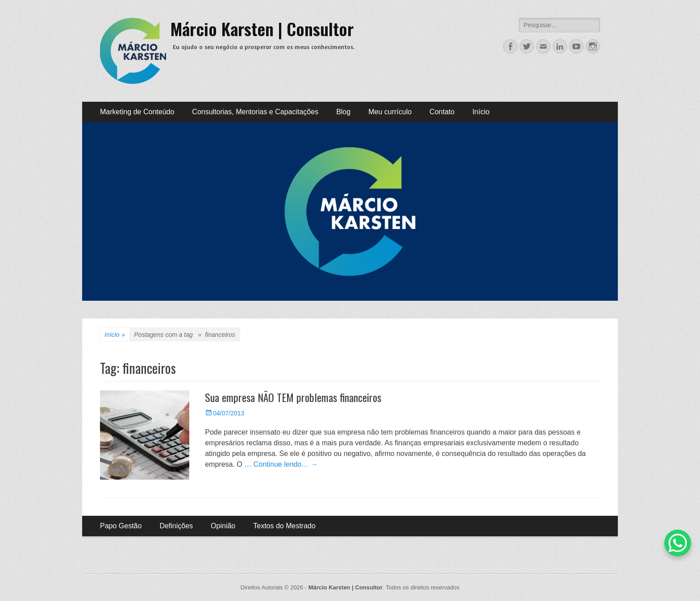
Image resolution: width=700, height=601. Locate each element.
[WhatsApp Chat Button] (678, 543)
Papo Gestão (121, 526)
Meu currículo (390, 112)
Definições (176, 526)
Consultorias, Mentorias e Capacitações (255, 112)
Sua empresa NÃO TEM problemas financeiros (293, 397)
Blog (343, 112)
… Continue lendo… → (281, 464)
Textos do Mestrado (284, 526)
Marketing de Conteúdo (137, 112)
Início (481, 112)
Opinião (223, 526)
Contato (442, 112)
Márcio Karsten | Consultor (262, 29)
